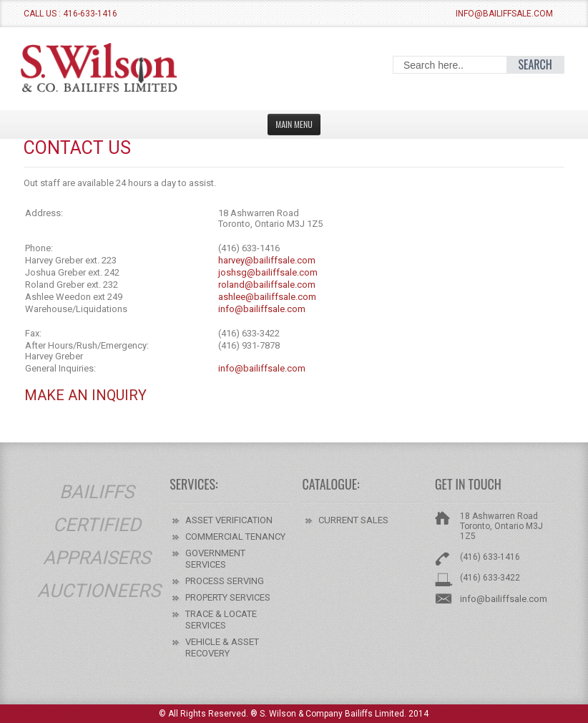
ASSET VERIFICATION (229, 520)
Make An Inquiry (85, 395)
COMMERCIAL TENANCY (235, 537)
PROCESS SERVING (225, 581)
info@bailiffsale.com (504, 14)
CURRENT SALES (353, 520)
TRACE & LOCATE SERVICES (221, 620)
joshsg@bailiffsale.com (268, 272)
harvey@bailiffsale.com (267, 260)
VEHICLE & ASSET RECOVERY (222, 647)
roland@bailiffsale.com (267, 285)
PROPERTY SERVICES (228, 597)
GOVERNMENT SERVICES (215, 559)
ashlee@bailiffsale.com (267, 297)
